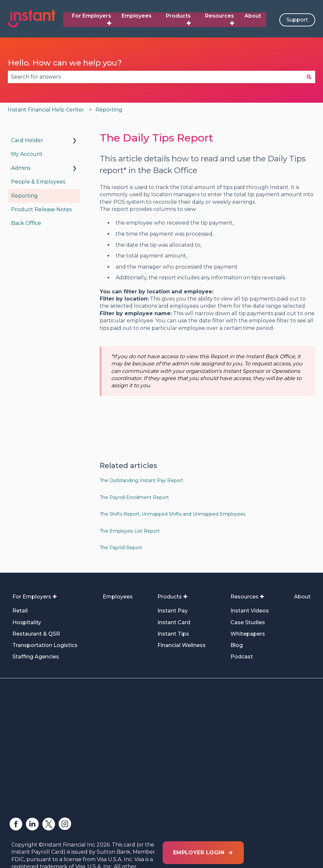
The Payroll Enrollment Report (134, 497)
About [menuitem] (302, 597)
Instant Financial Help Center (46, 110)
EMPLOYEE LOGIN (203, 810)
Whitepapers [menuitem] (248, 634)
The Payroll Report (121, 548)
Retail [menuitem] (20, 611)
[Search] (309, 77)
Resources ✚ (220, 19)
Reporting (109, 110)
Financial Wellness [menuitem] (182, 645)
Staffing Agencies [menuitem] (36, 657)
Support (297, 20)
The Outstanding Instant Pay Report (141, 480)
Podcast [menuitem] (242, 657)
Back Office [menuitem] (26, 223)
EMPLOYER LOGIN (203, 781)
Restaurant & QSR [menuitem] (36, 634)
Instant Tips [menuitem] (173, 634)
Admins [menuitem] (21, 168)
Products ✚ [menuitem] (172, 597)
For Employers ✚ (92, 19)
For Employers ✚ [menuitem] (35, 597)
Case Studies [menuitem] (248, 622)
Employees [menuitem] (118, 597)
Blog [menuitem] (237, 645)
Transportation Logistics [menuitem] (45, 645)
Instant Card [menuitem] (174, 622)
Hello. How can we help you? (65, 63)
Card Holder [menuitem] (27, 140)
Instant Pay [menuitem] (173, 611)
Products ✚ (178, 19)
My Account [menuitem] (27, 154)
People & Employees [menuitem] (38, 182)
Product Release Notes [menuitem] (41, 209)
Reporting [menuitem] (24, 196)
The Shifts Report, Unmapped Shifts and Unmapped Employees (173, 514)
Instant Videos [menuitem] (250, 611)
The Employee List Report (130, 531)
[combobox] (155, 77)
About (253, 16)
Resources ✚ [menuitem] (247, 597)
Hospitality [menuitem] (27, 622)
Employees (137, 16)
